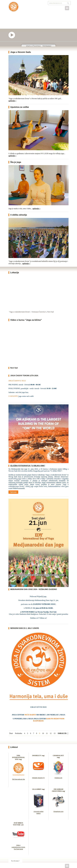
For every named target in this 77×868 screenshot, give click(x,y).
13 (55, 733)
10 (43, 733)
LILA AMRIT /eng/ (38, 789)
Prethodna (18, 733)
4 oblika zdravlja (19, 215)
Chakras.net (58, 778)
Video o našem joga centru (13, 35)
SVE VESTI (62, 733)
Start (11, 733)
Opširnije (13, 492)
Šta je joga (16, 162)
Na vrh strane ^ (15, 861)
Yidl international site (18, 779)
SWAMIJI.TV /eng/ (38, 756)
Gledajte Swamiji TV (38, 778)
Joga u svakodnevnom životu (14, 8)
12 (51, 733)
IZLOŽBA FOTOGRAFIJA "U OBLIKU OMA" (28, 466)
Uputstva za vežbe (20, 107)
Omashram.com (58, 811)
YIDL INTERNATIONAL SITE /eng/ (18, 757)
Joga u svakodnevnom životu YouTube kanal (18, 847)
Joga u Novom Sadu (21, 52)
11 (47, 733)
